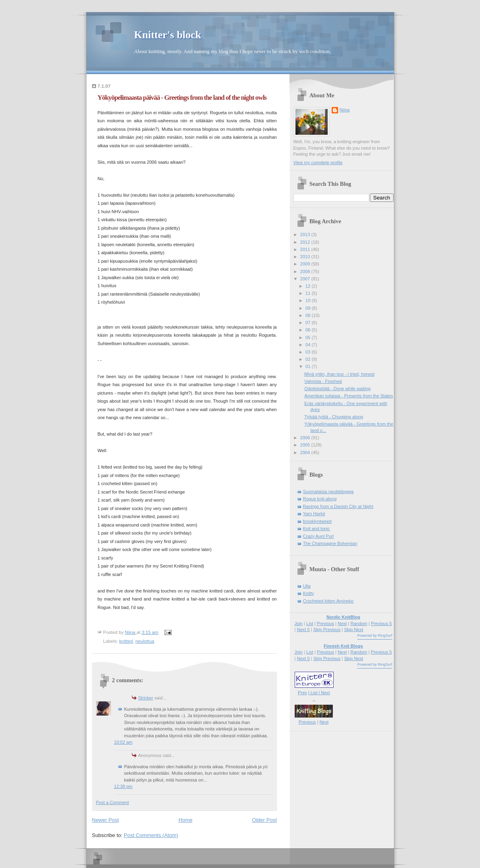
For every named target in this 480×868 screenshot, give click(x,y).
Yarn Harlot (314, 514)
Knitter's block (168, 35)
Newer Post (106, 820)
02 (309, 359)
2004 (306, 453)
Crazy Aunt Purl (319, 536)
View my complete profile (318, 162)
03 (309, 352)
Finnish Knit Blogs (343, 646)
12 (309, 286)
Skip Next (354, 629)
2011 (306, 249)
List (310, 623)
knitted (126, 641)
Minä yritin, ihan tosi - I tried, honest (339, 374)
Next (342, 623)
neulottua (145, 641)
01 (309, 366)
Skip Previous (327, 629)
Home (186, 820)
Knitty (309, 593)
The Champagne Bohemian (330, 543)
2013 (306, 234)
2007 (306, 279)
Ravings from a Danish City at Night (338, 506)
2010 (306, 257)
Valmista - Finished (323, 381)
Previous (325, 623)
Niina (345, 110)
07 (309, 323)
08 (309, 315)
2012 (306, 242)
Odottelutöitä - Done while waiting (337, 389)
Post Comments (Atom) (151, 835)
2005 (306, 445)
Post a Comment (113, 802)
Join (299, 623)
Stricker (146, 698)
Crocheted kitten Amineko (328, 601)
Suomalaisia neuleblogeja (328, 492)
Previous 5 (382, 623)
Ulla (307, 586)
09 (309, 308)
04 (309, 345)
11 (309, 293)
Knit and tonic (317, 529)
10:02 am (123, 742)
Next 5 (303, 629)
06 (309, 330)
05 (309, 337)
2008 (306, 272)
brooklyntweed (317, 521)
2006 (306, 438)
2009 (306, 264)
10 (309, 300)
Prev (303, 693)
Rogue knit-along (320, 499)
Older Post (264, 820)
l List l (315, 693)
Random (359, 623)
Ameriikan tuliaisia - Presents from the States (349, 396)
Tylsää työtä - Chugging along (334, 417)
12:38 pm (123, 786)
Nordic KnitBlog (343, 617)
